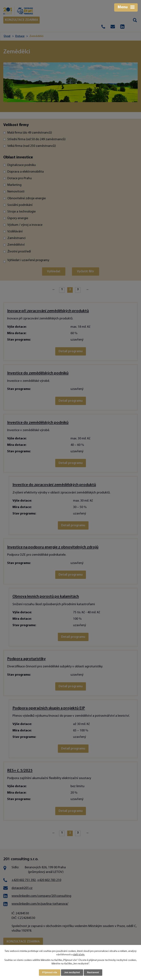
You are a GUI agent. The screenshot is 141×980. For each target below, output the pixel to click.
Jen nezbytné (72, 973)
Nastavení (93, 973)
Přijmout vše (50, 973)
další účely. (79, 955)
